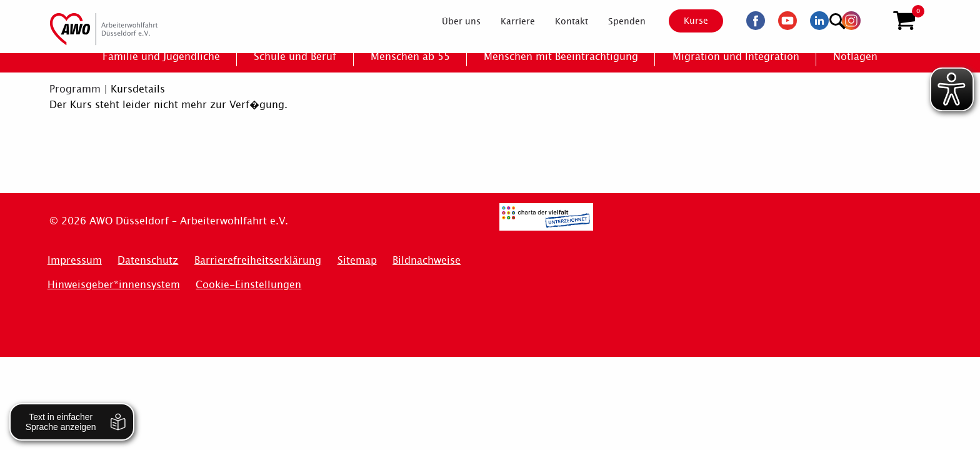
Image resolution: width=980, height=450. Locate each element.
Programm (75, 89)
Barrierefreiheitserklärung (258, 260)
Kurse (685, 21)
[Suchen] (873, 19)
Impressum (75, 260)
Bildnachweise (427, 260)
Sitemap (357, 260)
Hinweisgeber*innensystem (114, 285)
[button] (904, 21)
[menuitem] (451, 21)
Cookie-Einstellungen (248, 285)
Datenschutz (148, 260)
